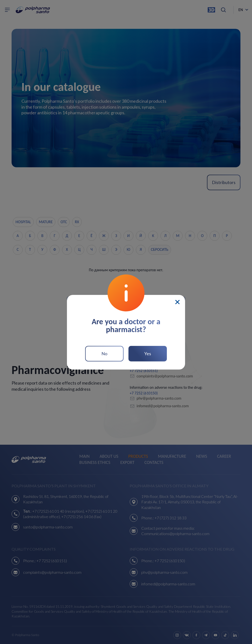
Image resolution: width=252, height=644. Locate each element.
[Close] (177, 302)
